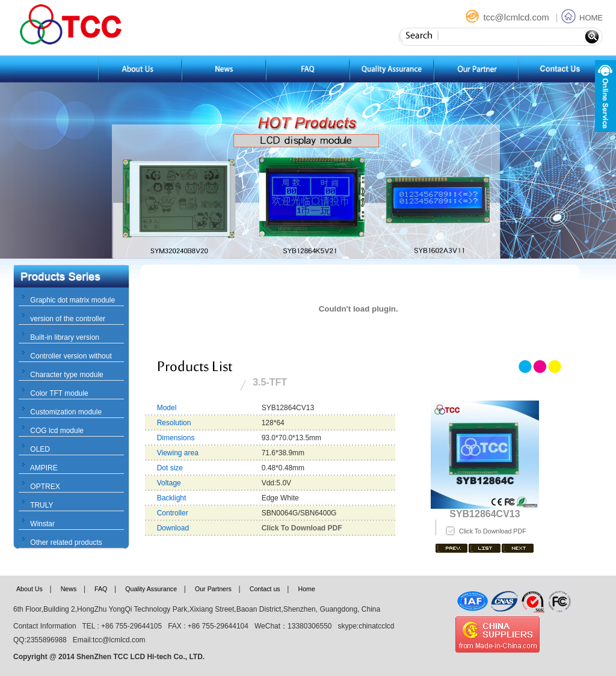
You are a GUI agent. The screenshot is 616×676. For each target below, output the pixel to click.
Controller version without (71, 356)
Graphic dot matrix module (72, 300)
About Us (29, 589)
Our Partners (213, 589)
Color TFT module (59, 393)
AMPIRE (44, 468)
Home (306, 589)
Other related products (66, 542)
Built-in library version (65, 337)
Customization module (66, 412)
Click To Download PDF (493, 531)
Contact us (265, 589)
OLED (40, 449)
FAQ (101, 589)
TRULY (42, 505)
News (69, 589)
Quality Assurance (151, 589)
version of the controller (68, 319)
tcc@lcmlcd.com (508, 17)
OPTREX (45, 487)
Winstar (42, 524)
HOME (582, 18)
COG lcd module (57, 431)
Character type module (66, 375)
